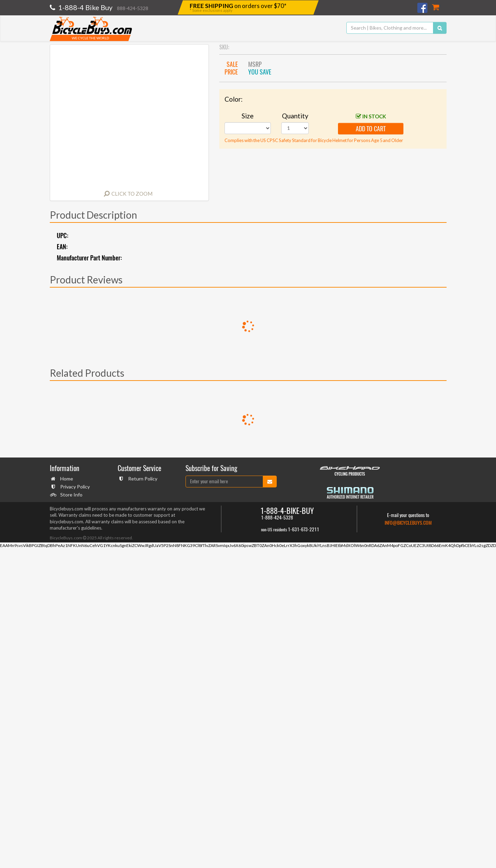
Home (66, 479)
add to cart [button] (371, 129)
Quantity (295, 116)
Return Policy (142, 479)
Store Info (70, 495)
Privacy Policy (74, 487)
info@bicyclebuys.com (408, 523)
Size (248, 116)
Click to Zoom (132, 194)
